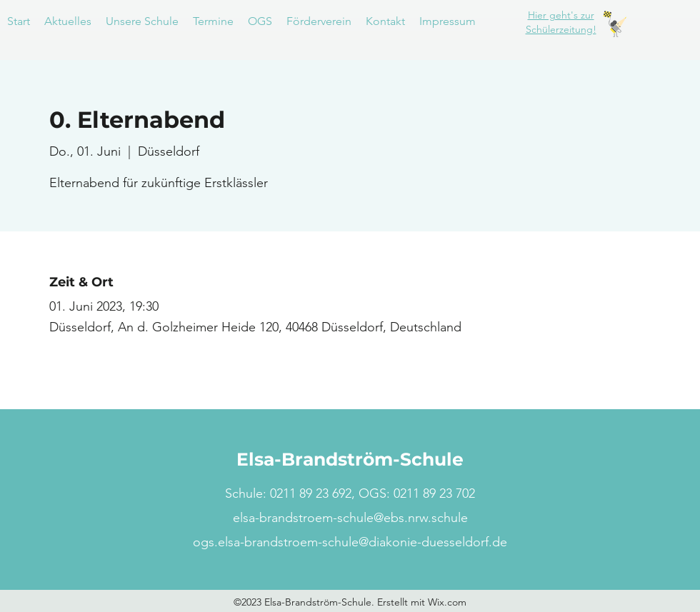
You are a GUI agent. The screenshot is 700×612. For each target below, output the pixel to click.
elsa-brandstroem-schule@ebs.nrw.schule (350, 518)
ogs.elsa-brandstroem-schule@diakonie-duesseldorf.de (350, 542)
